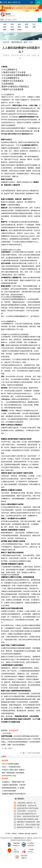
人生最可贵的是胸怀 (33, 753)
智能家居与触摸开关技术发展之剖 (14, 794)
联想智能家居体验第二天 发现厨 (13, 788)
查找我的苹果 (14, 730)
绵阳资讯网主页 (17, 42)
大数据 (12, 30)
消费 (34, 27)
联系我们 (14, 834)
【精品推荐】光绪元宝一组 (26, 803)
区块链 (19, 30)
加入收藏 (12, 2)
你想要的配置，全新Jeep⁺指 (27, 806)
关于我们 (8, 834)
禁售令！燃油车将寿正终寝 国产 (28, 816)
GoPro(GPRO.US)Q (9, 776)
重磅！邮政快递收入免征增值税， (14, 773)
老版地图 (21, 834)
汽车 (34, 24)
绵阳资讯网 (17, 838)
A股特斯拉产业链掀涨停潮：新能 (28, 822)
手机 (18, 2)
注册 (31, 2)
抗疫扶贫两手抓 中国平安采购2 (28, 808)
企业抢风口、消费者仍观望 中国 (13, 782)
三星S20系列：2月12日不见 (27, 811)
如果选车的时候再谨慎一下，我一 (29, 827)
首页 (5, 24)
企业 (12, 27)
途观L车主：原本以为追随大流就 (28, 825)
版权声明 (34, 834)
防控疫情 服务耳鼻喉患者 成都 (27, 819)
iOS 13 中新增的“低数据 (10, 764)
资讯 (12, 24)
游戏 (27, 27)
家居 (5, 27)
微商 (5, 30)
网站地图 (28, 834)
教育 (27, 24)
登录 (39, 2)
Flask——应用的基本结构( (11, 767)
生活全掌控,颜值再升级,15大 (27, 814)
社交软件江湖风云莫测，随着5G (13, 770)
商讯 (19, 27)
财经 (19, 24)
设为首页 (4, 2)
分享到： (4, 756)
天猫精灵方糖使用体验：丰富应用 (14, 785)
